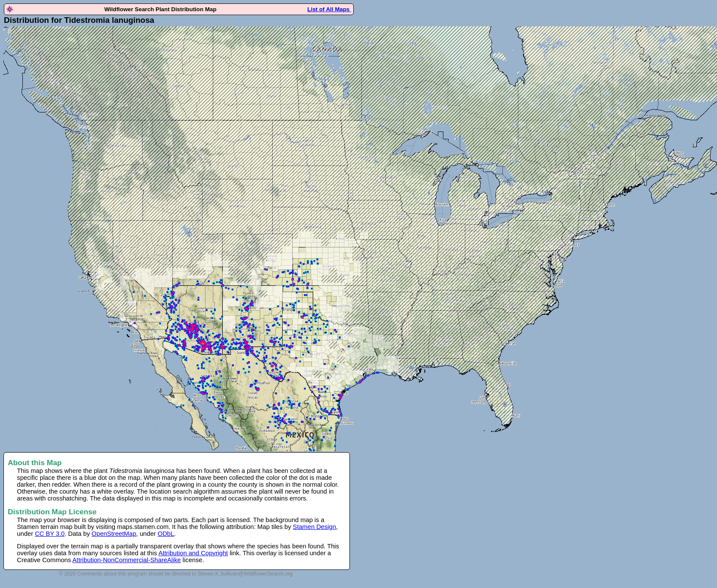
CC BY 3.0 (50, 534)
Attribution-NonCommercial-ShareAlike (127, 560)
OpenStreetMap (114, 534)
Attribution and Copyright (193, 553)
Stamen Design (315, 527)
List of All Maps (329, 9)
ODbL (166, 534)
